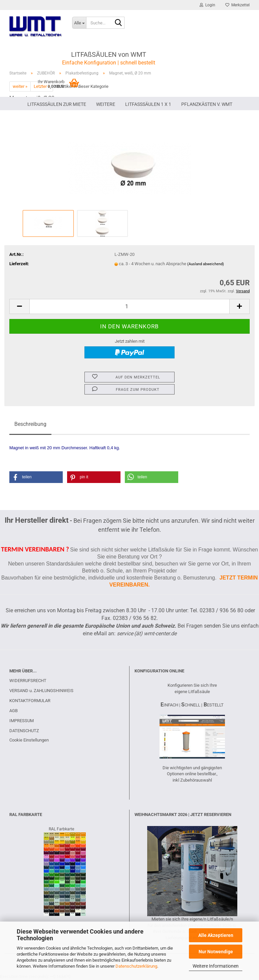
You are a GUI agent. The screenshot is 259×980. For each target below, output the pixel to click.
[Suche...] (79, 23)
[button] (19, 306)
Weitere (106, 104)
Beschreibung (30, 424)
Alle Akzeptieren (216, 935)
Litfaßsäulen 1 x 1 (148, 104)
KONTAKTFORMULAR (30, 701)
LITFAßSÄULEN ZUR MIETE (57, 104)
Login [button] (207, 5)
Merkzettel (237, 5)
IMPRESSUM (22, 721)
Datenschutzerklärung (136, 966)
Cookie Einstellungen (29, 740)
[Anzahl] (129, 306)
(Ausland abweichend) (206, 264)
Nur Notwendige (216, 952)
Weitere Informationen (216, 966)
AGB (14, 711)
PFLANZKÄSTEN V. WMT (207, 104)
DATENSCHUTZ (24, 731)
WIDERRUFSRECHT (28, 681)
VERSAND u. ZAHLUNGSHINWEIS (41, 691)
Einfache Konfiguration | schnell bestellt (109, 63)
